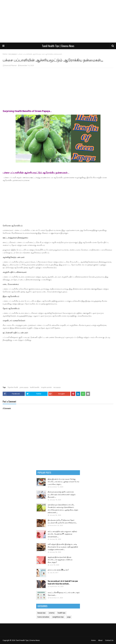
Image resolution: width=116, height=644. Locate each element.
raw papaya (12, 54)
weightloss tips (58, 617)
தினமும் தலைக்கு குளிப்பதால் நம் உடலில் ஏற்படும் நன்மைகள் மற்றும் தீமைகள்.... (62, 494)
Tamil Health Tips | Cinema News (58, 46)
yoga (69, 617)
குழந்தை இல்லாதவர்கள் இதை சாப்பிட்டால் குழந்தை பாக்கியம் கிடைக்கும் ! (60, 560)
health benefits (35, 387)
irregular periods (46, 387)
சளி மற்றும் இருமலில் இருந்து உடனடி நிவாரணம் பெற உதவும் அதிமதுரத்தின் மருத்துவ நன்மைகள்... (63, 547)
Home (5, 54)
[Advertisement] (58, 21)
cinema (52, 613)
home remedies (43, 617)
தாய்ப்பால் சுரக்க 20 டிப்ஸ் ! (58, 570)
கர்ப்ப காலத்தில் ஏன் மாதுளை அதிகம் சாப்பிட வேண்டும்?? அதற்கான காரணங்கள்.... (62, 534)
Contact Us (109, 640)
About (100, 640)
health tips (62, 613)
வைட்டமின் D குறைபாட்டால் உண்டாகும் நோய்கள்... (64, 594)
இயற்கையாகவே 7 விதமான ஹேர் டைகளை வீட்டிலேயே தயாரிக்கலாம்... (62, 521)
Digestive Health (13, 387)
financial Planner (11, 66)
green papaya (24, 387)
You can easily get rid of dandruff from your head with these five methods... (63, 582)
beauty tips (41, 613)
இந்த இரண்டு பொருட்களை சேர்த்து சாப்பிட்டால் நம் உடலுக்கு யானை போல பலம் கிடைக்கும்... (64, 482)
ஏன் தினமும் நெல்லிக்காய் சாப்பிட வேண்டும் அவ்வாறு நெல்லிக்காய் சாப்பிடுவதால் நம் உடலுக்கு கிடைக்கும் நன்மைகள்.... (63, 509)
